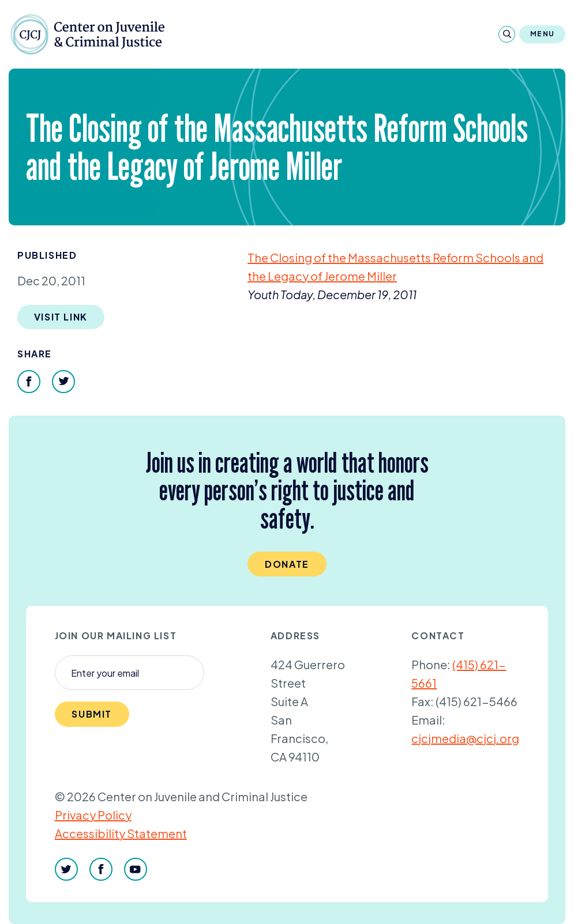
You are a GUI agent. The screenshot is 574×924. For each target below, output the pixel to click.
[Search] (507, 34)
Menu (542, 34)
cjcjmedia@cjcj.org (465, 738)
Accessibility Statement (121, 833)
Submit (92, 714)
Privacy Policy (93, 815)
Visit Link (61, 317)
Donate (287, 564)
